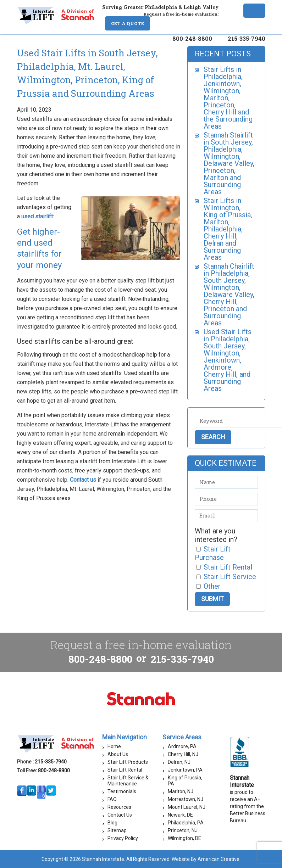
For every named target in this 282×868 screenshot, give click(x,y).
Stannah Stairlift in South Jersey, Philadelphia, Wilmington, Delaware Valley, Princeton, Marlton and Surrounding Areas (229, 163)
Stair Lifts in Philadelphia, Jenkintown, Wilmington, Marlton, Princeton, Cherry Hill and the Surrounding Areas (228, 98)
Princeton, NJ (183, 830)
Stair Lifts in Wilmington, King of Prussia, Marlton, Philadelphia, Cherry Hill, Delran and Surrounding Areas (228, 229)
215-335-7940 (247, 38)
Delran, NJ (179, 762)
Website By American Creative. (206, 859)
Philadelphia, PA (186, 823)
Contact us (83, 480)
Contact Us (120, 815)
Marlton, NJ (181, 791)
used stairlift (37, 216)
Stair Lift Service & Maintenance (128, 781)
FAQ (112, 799)
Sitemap (117, 830)
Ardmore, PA (182, 746)
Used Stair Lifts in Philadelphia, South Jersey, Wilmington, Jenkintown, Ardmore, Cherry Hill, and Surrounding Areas (228, 360)
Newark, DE (180, 815)
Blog (112, 823)
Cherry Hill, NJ (183, 754)
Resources (119, 807)
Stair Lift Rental (125, 770)
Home (114, 746)
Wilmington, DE (184, 838)
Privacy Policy (123, 838)
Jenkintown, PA (185, 770)
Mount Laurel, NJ (187, 807)
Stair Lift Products (128, 762)
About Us (118, 754)
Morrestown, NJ (186, 799)
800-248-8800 (192, 38)
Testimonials (122, 791)
